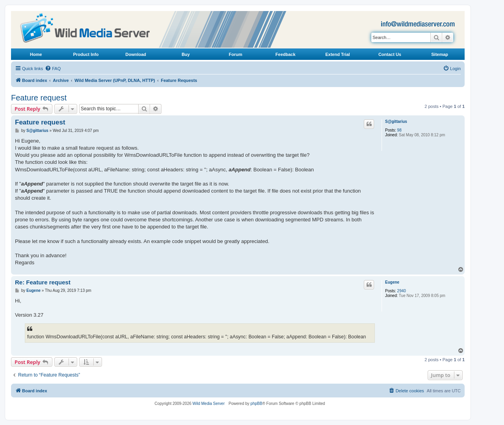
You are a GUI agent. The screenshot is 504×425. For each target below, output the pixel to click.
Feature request (39, 98)
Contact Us (390, 54)
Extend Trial (337, 54)
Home (36, 54)
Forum (235, 54)
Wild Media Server (209, 404)
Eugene (392, 282)
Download (136, 54)
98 (399, 130)
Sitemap (440, 54)
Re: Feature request (43, 282)
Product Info (86, 54)
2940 (402, 291)
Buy (186, 54)
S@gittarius (396, 122)
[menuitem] (53, 69)
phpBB (256, 404)
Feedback (286, 54)
